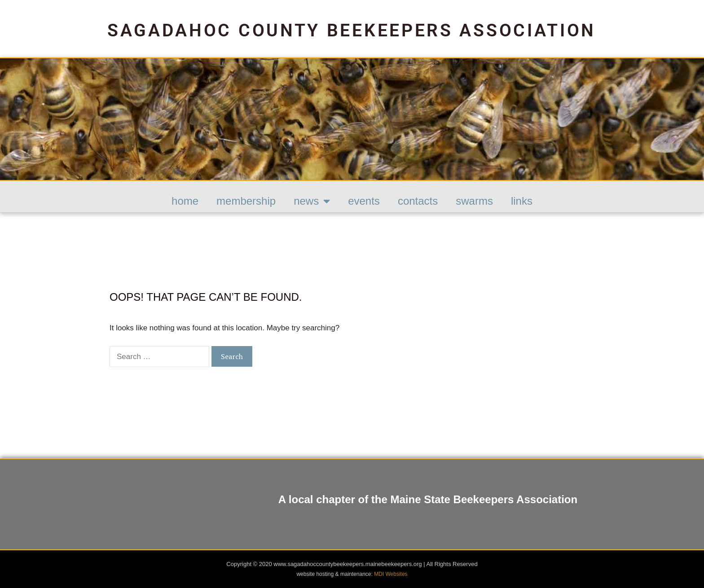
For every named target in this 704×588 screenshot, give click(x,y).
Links (522, 201)
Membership (246, 201)
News (312, 201)
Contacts (418, 201)
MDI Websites (391, 574)
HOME (185, 201)
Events (364, 201)
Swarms (474, 201)
